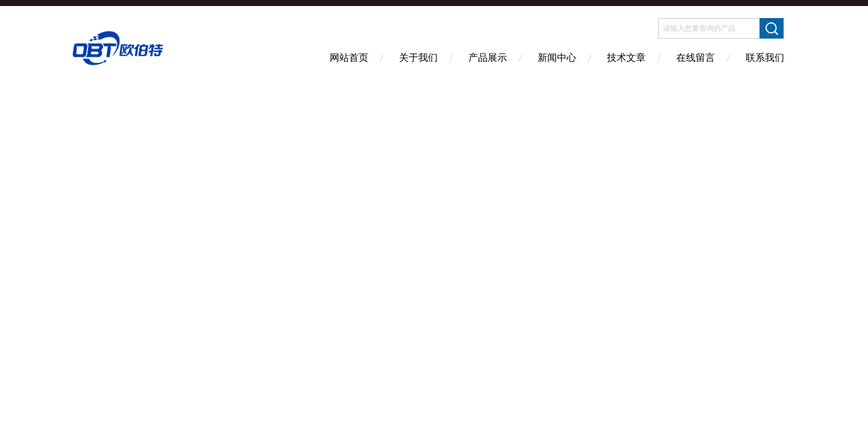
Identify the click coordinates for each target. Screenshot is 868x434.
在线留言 (696, 58)
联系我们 (765, 58)
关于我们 (418, 58)
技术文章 (626, 58)
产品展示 (488, 58)
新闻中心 (557, 58)
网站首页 (349, 58)
